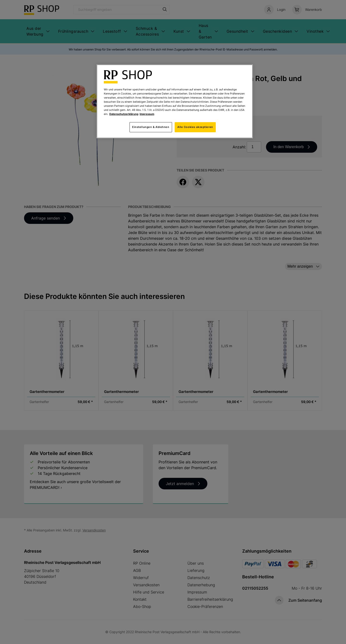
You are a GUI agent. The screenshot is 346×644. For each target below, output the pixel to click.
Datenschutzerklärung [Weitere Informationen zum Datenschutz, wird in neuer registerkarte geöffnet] (124, 114)
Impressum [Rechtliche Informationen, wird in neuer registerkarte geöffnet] (147, 114)
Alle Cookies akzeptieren (195, 127)
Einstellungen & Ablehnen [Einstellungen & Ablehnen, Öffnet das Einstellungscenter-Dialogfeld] (151, 127)
